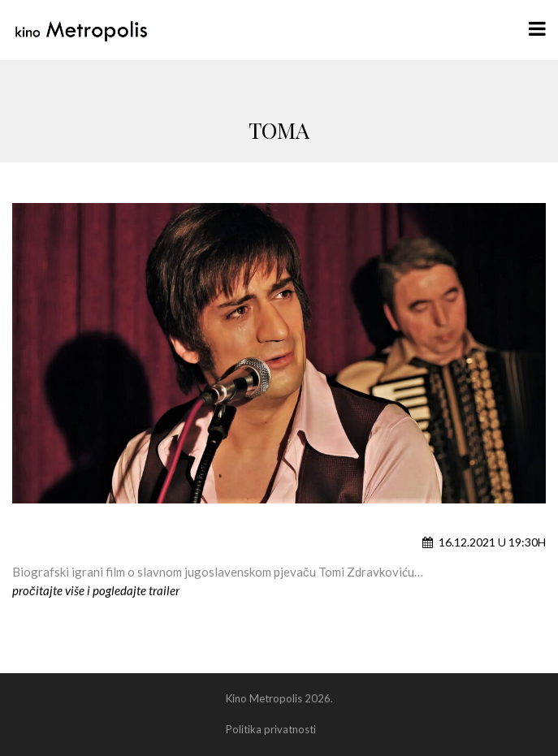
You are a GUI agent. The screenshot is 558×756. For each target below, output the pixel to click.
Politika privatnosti (271, 729)
